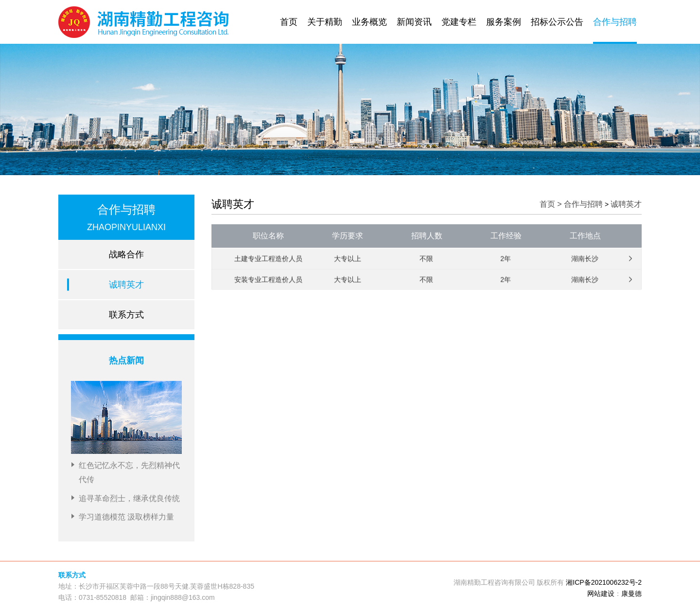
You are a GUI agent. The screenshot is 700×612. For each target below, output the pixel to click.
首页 (289, 22)
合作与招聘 (615, 22)
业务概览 (369, 22)
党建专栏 (459, 22)
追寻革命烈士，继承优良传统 (129, 498)
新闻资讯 (414, 22)
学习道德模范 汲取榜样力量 (126, 517)
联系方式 (126, 315)
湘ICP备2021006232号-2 (604, 582)
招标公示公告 (557, 22)
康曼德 (631, 594)
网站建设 (601, 594)
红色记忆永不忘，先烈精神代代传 (129, 472)
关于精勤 (325, 22)
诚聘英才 (126, 285)
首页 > (552, 204)
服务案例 (504, 22)
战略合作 (126, 254)
